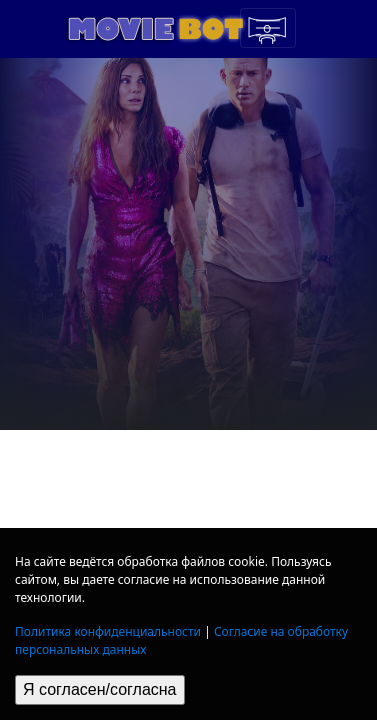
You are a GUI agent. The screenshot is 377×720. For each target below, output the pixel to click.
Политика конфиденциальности (108, 631)
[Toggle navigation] (268, 28)
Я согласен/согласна (100, 689)
